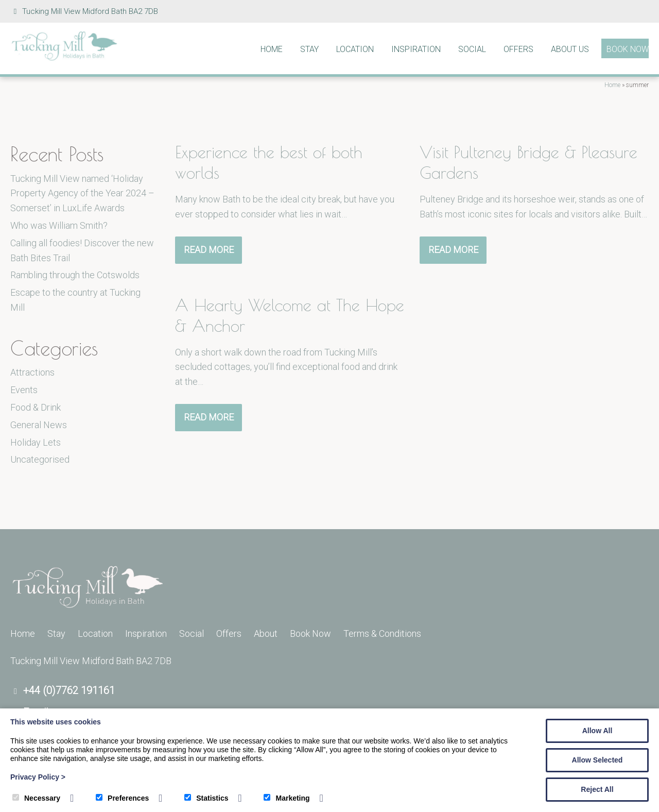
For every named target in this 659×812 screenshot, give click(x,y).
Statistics (206, 798)
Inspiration (416, 49)
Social (472, 49)
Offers (518, 49)
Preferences (122, 798)
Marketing (287, 798)
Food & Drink (36, 407)
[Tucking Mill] (64, 58)
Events (24, 390)
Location (355, 49)
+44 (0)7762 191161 (69, 690)
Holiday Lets (36, 442)
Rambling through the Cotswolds (75, 275)
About (266, 633)
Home (272, 49)
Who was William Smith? (59, 225)
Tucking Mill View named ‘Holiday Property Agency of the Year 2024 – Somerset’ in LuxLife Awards (82, 193)
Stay (309, 49)
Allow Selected (597, 760)
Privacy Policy (38, 777)
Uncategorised (40, 459)
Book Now (628, 49)
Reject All (597, 789)
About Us (570, 49)
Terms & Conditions (382, 633)
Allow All (597, 731)
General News (39, 425)
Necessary (36, 798)
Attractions (32, 372)
